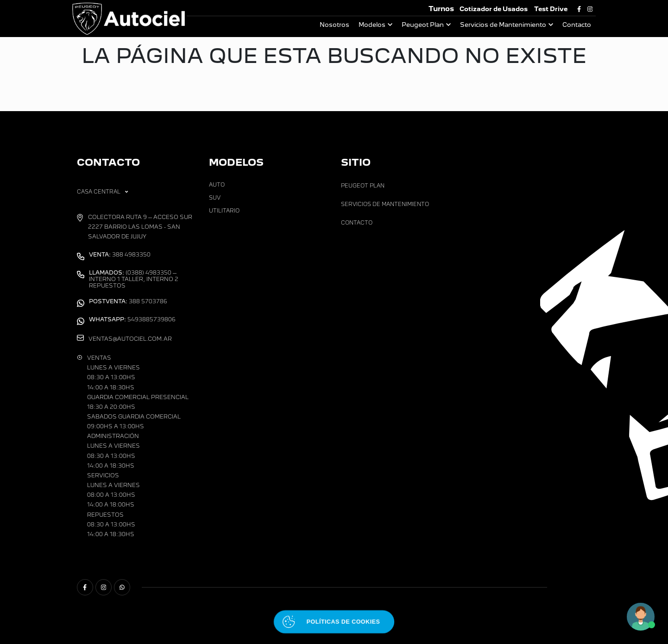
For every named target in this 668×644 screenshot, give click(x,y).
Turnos (441, 9)
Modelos (372, 25)
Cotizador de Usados (494, 9)
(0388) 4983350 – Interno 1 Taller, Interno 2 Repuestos (134, 279)
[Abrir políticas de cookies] (334, 622)
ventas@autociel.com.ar (130, 339)
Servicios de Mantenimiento (503, 25)
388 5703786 (128, 301)
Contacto (577, 25)
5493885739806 (132, 319)
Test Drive (551, 9)
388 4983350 (120, 255)
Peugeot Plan (423, 25)
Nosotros (334, 25)
